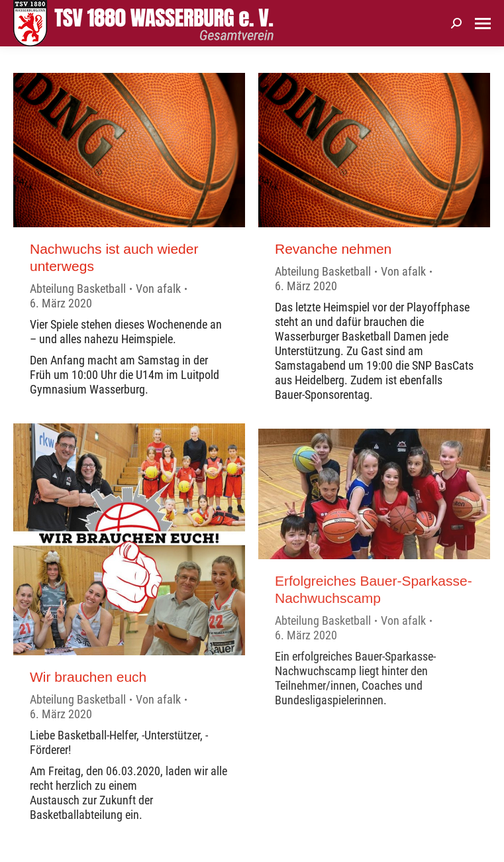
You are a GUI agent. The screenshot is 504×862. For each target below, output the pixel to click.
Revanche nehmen (333, 249)
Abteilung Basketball (78, 289)
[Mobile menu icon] (483, 24)
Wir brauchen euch (88, 677)
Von (158, 289)
